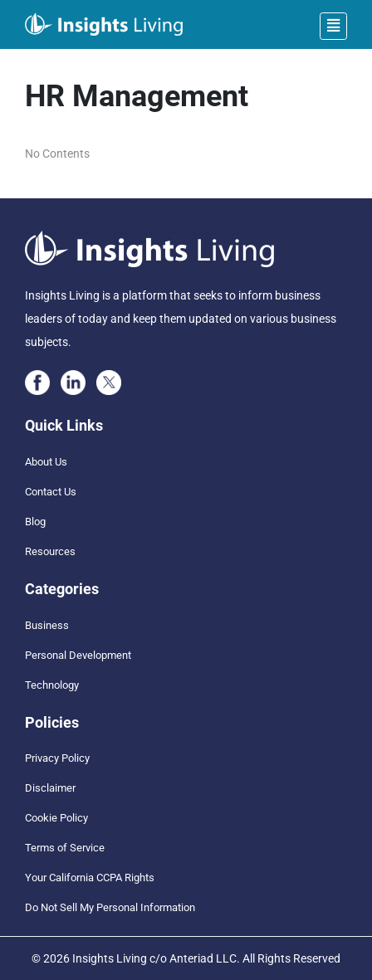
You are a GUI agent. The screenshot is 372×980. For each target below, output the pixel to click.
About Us (46, 462)
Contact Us (51, 492)
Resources (50, 551)
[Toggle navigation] (333, 26)
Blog (35, 522)
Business (47, 625)
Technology (52, 685)
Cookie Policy (56, 818)
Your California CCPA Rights (90, 878)
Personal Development (78, 655)
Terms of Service (65, 848)
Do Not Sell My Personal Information (110, 907)
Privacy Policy (57, 758)
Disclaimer (50, 788)
